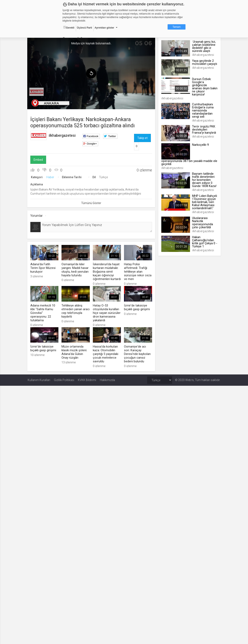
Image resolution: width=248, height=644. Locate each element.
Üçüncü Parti (84, 28)
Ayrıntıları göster (104, 28)
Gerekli (69, 28)
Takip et (142, 138)
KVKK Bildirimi (87, 380)
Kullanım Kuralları (39, 380)
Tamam (177, 27)
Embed (39, 160)
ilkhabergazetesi (63, 135)
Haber (51, 177)
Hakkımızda (107, 380)
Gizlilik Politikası (64, 380)
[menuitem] (37, 92)
